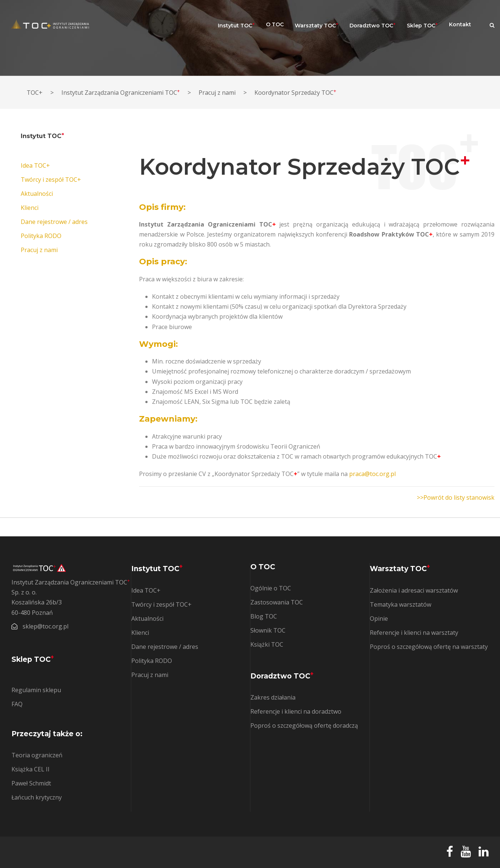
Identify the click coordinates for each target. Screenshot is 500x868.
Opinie (379, 619)
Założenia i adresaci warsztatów (414, 590)
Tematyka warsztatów (401, 604)
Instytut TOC (236, 25)
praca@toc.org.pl (372, 474)
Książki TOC (267, 644)
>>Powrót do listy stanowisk (456, 497)
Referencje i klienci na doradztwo (296, 711)
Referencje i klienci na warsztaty (414, 633)
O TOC (275, 24)
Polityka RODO (41, 236)
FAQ (17, 704)
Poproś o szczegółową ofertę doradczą (304, 725)
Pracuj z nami (39, 250)
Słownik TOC (268, 630)
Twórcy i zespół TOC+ (51, 180)
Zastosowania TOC (277, 602)
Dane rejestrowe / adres (54, 222)
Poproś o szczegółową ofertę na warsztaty (429, 647)
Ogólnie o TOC (271, 588)
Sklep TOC (422, 25)
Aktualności (37, 194)
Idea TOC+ (35, 165)
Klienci (30, 208)
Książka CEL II (31, 769)
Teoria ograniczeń (37, 755)
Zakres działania (273, 697)
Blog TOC (264, 616)
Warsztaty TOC (317, 25)
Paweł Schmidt (31, 783)
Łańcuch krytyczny (37, 797)
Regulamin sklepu (36, 690)
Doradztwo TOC (373, 25)
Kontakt (460, 24)
